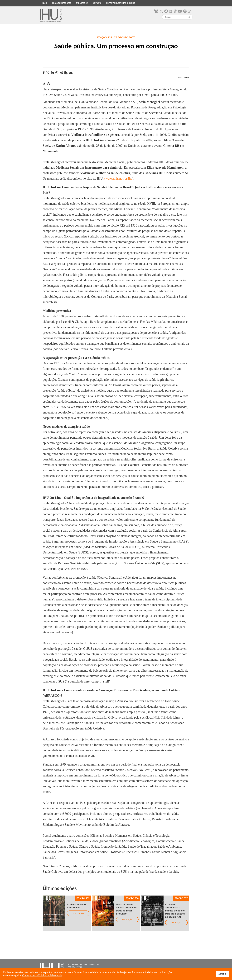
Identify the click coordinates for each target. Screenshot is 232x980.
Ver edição (78, 913)
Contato (97, 3)
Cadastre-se (82, 3)
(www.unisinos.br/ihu (118, 178)
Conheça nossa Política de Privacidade (42, 975)
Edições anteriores (62, 3)
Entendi (222, 974)
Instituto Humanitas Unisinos (120, 3)
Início (45, 3)
